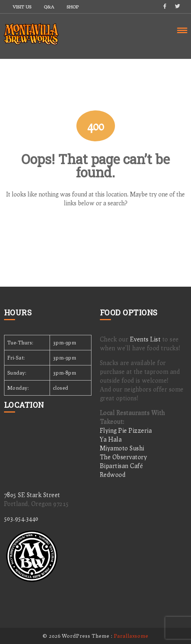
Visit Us (22, 7)
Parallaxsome (131, 636)
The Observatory (124, 457)
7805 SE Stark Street (32, 495)
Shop (73, 7)
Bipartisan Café (122, 466)
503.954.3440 (21, 518)
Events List (145, 339)
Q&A (49, 7)
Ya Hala (111, 439)
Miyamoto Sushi (122, 448)
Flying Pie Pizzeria (126, 430)
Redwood (113, 475)
